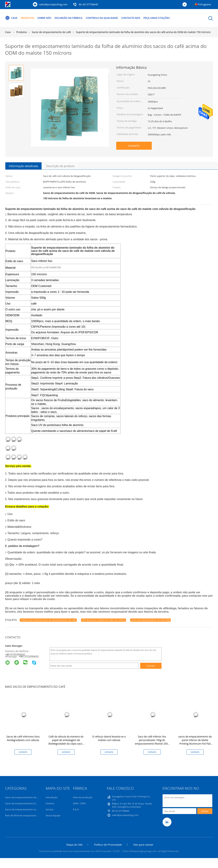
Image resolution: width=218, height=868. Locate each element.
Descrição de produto (60, 166)
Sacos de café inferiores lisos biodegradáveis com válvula (23, 738)
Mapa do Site (75, 845)
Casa (11, 18)
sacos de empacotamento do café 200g (150, 620)
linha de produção (83, 797)
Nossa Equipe (53, 815)
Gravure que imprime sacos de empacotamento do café (48, 620)
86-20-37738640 (121, 811)
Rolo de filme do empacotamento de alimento (30, 815)
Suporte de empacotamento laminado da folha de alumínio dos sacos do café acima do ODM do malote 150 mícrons (143, 32)
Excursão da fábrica (68, 18)
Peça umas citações (157, 18)
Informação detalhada (24, 166)
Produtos (27, 18)
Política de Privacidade (108, 845)
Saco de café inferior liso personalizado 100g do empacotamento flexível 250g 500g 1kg (152, 742)
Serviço (50, 809)
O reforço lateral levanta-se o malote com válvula (109, 738)
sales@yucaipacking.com (53, 4)
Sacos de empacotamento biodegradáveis (28, 803)
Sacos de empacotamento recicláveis (25, 809)
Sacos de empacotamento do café (23, 797)
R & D (76, 809)
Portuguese (204, 4)
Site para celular (143, 845)
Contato (151, 666)
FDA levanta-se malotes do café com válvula (104, 620)
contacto (134, 146)
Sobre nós (44, 18)
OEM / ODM (79, 803)
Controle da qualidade (102, 18)
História (50, 803)
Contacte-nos (131, 18)
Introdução (52, 797)
